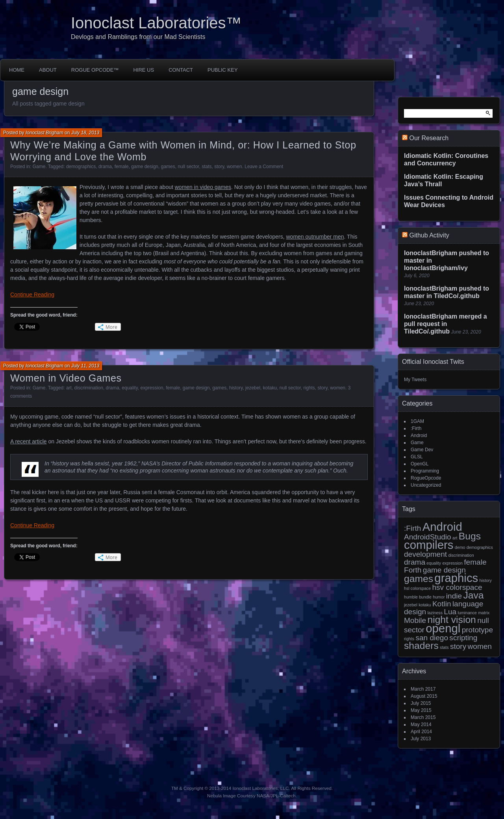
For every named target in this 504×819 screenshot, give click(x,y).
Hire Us (144, 70)
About (48, 70)
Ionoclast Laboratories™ (156, 23)
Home (17, 70)
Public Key (223, 70)
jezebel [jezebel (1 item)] (411, 605)
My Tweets (415, 380)
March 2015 (423, 717)
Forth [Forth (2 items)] (413, 570)
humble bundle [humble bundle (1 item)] (418, 597)
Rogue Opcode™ (95, 70)
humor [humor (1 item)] (439, 597)
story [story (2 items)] (458, 646)
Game (39, 167)
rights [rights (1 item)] (409, 639)
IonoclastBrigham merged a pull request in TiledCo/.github (446, 324)
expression (152, 388)
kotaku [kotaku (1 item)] (425, 605)
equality (130, 388)
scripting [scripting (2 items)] (463, 638)
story (219, 167)
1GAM (417, 421)
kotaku (270, 388)
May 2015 (421, 710)
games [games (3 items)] (419, 579)
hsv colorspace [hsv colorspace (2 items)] (457, 587)
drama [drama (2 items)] (415, 562)
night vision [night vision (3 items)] (451, 620)
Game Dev (422, 450)
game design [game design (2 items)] (444, 570)
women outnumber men (315, 237)
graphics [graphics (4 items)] (456, 578)
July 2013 (421, 739)
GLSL (417, 457)
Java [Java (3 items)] (473, 595)
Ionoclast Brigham (44, 133)
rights (309, 388)
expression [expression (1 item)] (452, 563)
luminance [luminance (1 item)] (467, 613)
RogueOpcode (426, 478)
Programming (425, 471)
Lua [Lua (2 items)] (450, 612)
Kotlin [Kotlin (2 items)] (442, 604)
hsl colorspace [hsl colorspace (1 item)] (417, 588)
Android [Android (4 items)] (442, 527)
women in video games (203, 187)
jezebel (253, 388)
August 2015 (424, 696)
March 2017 (423, 689)
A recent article (29, 441)
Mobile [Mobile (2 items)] (415, 620)
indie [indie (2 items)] (454, 596)
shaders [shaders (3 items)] (421, 646)
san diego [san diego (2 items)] (432, 638)
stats (207, 167)
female (122, 167)
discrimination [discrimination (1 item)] (461, 555)
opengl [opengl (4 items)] (443, 628)
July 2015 (421, 703)
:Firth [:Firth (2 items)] (412, 528)
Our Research (429, 138)
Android (419, 435)
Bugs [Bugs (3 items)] (470, 536)
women (234, 167)
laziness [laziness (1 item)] (435, 613)
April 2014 (421, 732)
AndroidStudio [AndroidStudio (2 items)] (428, 537)
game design (145, 167)
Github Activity (429, 235)
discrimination (89, 388)
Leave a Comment (264, 167)
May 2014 (421, 724)
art (69, 388)
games (168, 167)
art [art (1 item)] (455, 538)
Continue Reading (32, 295)
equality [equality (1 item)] (434, 563)
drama (105, 167)
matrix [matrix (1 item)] (484, 613)
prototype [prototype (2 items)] (477, 630)
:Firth (416, 428)
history (236, 388)
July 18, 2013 (85, 133)
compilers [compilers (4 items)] (429, 545)
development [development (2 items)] (425, 554)
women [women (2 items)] (480, 646)
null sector (188, 167)
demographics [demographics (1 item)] (480, 547)
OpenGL (420, 464)
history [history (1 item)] (486, 580)
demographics (81, 167)
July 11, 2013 (85, 366)
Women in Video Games (66, 378)
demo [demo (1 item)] (460, 547)
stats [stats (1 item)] (444, 647)
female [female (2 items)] (475, 562)
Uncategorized (426, 485)
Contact (181, 70)
